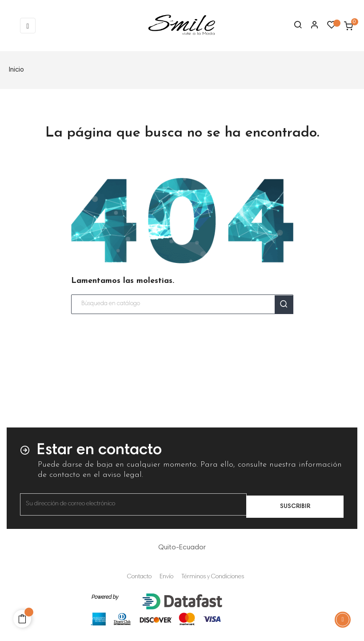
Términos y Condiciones (213, 577)
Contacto (139, 577)
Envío (166, 577)
